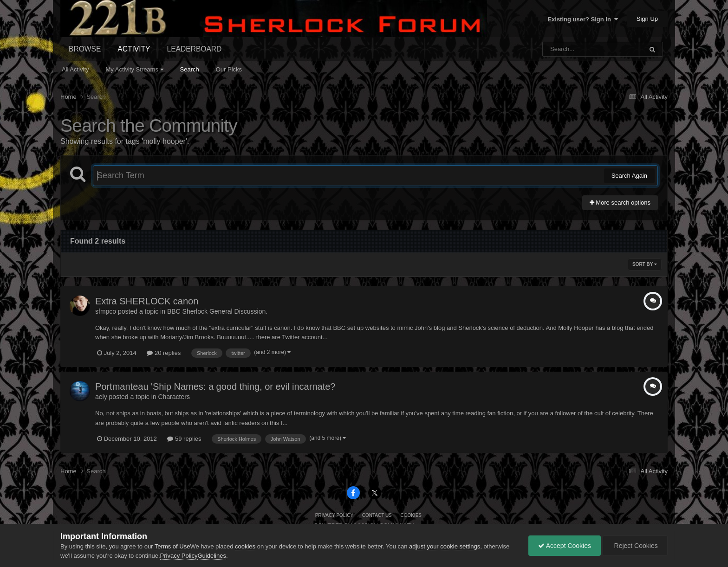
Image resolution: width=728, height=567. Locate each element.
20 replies (164, 353)
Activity (134, 49)
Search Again (629, 176)
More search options (620, 203)
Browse (85, 49)
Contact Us (377, 515)
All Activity (75, 69)
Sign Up (647, 19)
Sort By (645, 264)
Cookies (411, 515)
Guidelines (211, 556)
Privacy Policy (334, 515)
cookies (245, 546)
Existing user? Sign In (583, 19)
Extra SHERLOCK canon (147, 301)
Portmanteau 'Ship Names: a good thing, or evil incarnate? (215, 387)
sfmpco (106, 311)
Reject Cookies (635, 546)
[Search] (569, 49)
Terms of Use (172, 546)
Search (190, 69)
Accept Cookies (565, 546)
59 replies (184, 439)
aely (101, 397)
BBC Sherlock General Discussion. (217, 311)
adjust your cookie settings (445, 546)
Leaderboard (195, 49)
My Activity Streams (135, 69)
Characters (174, 397)
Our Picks (229, 69)
